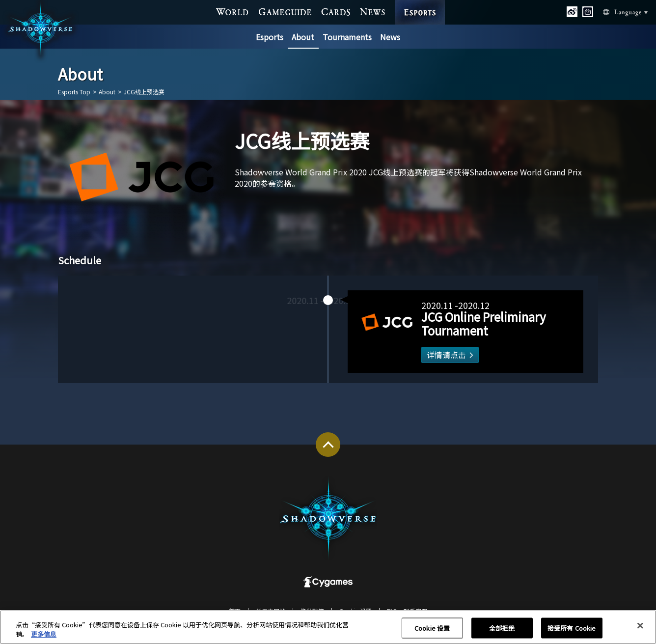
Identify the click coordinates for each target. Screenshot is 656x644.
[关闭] (640, 631)
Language (613, 11)
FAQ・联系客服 (407, 611)
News (390, 37)
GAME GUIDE (285, 11)
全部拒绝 (502, 633)
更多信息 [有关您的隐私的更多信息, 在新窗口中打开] (44, 639)
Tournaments (347, 37)
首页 (235, 611)
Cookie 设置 (355, 611)
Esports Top (74, 92)
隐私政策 (312, 611)
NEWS (373, 11)
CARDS (336, 11)
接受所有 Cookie (572, 633)
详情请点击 (437, 355)
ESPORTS (420, 2)
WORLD (233, 11)
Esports (270, 37)
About (303, 37)
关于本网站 (271, 611)
